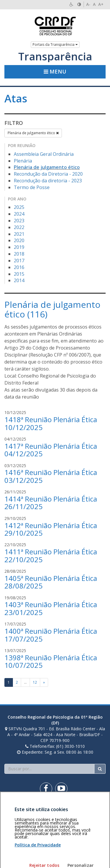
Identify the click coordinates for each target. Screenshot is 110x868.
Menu (55, 71)
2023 (19, 221)
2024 (19, 214)
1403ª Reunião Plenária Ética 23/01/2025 (51, 608)
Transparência (55, 57)
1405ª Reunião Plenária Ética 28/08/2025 (51, 582)
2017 (19, 261)
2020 (19, 240)
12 (35, 682)
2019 (19, 247)
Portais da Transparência (55, 44)
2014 (19, 280)
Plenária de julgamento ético (33, 133)
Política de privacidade (26, 812)
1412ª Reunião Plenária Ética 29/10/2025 (51, 529)
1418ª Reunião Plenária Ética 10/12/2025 (51, 423)
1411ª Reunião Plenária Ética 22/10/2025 (51, 555)
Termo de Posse (32, 187)
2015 (19, 274)
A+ (101, 4)
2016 (19, 267)
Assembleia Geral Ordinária (44, 154)
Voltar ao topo (92, 809)
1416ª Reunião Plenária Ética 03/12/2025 (51, 476)
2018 (19, 254)
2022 (19, 227)
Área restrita (19, 809)
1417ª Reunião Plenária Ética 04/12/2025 (51, 450)
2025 (19, 207)
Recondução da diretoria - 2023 (48, 181)
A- (88, 4)
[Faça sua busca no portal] (49, 769)
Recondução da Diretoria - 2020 (48, 174)
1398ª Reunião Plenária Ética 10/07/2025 (51, 661)
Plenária (23, 161)
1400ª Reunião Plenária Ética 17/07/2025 (51, 635)
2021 (19, 234)
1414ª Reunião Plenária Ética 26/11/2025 (51, 503)
